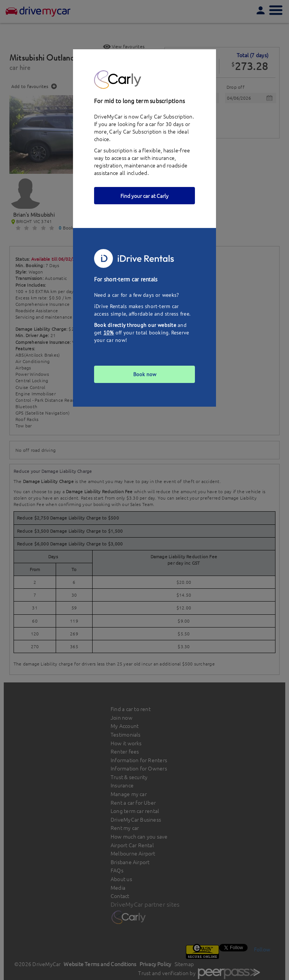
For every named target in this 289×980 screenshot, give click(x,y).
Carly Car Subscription (135, 131)
